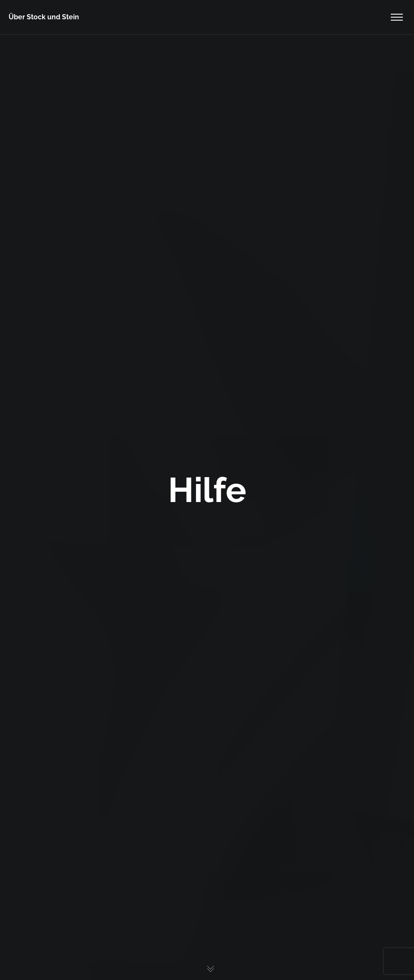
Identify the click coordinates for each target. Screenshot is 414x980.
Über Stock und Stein (44, 17)
